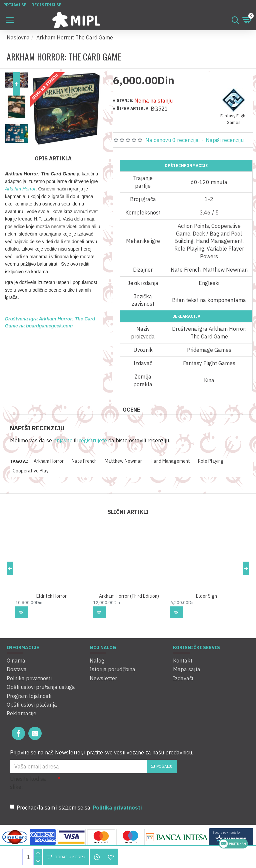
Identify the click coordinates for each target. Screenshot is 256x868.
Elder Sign (206, 601)
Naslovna (18, 37)
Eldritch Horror (51, 601)
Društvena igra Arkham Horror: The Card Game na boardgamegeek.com (50, 322)
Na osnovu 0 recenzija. (172, 140)
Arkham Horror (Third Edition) (129, 601)
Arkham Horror (49, 461)
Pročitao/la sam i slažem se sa (76, 808)
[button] (17, 135)
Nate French (84, 461)
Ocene (131, 410)
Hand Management (170, 461)
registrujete (93, 440)
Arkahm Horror (20, 189)
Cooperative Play (31, 471)
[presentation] (107, 787)
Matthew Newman (124, 461)
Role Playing (211, 461)
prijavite (63, 440)
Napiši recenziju (225, 140)
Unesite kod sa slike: (28, 783)
